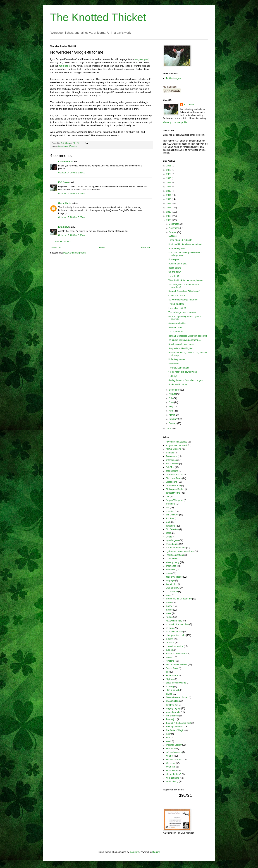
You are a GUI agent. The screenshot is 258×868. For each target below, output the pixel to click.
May (171, 406)
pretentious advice (174, 646)
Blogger (156, 852)
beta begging (172, 471)
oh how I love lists (174, 632)
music (169, 613)
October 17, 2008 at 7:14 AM (72, 193)
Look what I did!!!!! (177, 308)
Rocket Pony (172, 668)
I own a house (172, 559)
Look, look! (174, 276)
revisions (170, 661)
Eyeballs (172, 236)
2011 (169, 208)
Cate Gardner (65, 162)
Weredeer (73, 146)
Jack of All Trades (174, 577)
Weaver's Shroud (174, 760)
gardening (170, 526)
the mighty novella (174, 727)
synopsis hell (172, 705)
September (175, 390)
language (170, 580)
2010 (169, 212)
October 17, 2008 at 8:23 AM (72, 217)
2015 (169, 191)
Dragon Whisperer (174, 500)
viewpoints (171, 749)
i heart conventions (175, 555)
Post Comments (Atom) (74, 253)
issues (169, 573)
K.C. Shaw (64, 182)
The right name (176, 332)
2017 (169, 183)
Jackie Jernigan (173, 78)
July (171, 398)
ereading (170, 511)
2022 (169, 170)
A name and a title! (177, 323)
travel (168, 741)
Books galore (175, 268)
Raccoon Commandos (176, 654)
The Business (172, 716)
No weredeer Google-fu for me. (183, 300)
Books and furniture (178, 384)
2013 (169, 199)
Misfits (169, 602)
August (173, 394)
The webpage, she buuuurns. (182, 312)
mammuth (134, 852)
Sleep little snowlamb (176, 683)
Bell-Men (170, 467)
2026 (169, 166)
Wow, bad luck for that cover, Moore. (186, 280)
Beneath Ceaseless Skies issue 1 (184, 291)
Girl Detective (172, 529)
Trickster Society (174, 745)
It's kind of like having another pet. (185, 340)
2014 (169, 195)
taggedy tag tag (173, 708)
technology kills (173, 712)
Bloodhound (171, 482)
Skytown (170, 679)
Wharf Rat (171, 767)
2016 (169, 187)
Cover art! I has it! (177, 296)
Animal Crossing (174, 449)
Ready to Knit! (175, 327)
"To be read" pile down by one (183, 372)
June (172, 402)
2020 (169, 174)
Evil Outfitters (172, 515)
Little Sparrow (172, 588)
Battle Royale (172, 464)
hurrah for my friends (176, 548)
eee (168, 508)
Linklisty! (173, 376)
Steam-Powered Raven (177, 697)
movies (169, 610)
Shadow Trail (172, 676)
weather (170, 756)
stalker (169, 694)
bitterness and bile (174, 475)
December (174, 224)
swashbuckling (173, 701)
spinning (170, 687)
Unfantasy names (177, 359)
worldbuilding (172, 781)
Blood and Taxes (174, 478)
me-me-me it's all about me (179, 599)
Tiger (168, 734)
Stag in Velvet (172, 690)
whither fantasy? (174, 774)
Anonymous (171, 456)
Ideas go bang (173, 562)
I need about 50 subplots (180, 240)
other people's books (176, 635)
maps (168, 595)
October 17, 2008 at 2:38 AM (72, 173)
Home (102, 248)
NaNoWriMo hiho (174, 621)
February (174, 419)
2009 (169, 216)
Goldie (169, 537)
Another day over (177, 248)
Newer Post (57, 248)
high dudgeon (172, 540)
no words (170, 628)
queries (169, 650)
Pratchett (170, 643)
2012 (169, 204)
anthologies (171, 460)
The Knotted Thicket (98, 17)
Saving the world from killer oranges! (186, 380)
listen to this (171, 584)
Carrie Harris (65, 203)
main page (64, 66)
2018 (169, 178)
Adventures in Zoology (176, 442)
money (169, 606)
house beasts (172, 544)
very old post (142, 59)
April (171, 411)
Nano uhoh (174, 364)
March (172, 415)
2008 (169, 220)
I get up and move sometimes (180, 551)
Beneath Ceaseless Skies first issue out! (188, 336)
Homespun (174, 259)
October (173, 232)
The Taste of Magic (175, 730)
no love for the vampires (177, 624)
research (170, 657)
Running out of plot (177, 264)
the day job (171, 719)
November (174, 228)
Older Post (146, 248)
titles (168, 738)
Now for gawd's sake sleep (181, 344)
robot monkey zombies (177, 664)
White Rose (171, 771)
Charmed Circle (173, 486)
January (173, 423)
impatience (63, 146)
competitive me (173, 493)
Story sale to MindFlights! (181, 348)
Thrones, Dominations (179, 368)
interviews (170, 570)
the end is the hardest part (178, 723)
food (168, 522)
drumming (170, 504)
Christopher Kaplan (175, 489)
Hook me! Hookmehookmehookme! (185, 244)
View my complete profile (175, 122)
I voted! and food (176, 304)
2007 (169, 429)
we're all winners (174, 752)
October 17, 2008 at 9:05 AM (72, 235)
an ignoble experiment (176, 445)
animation (170, 453)
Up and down (175, 272)
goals (168, 533)
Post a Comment (63, 241)
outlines (169, 639)
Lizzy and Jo (172, 592)
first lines (170, 518)
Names (169, 617)
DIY (168, 497)
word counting (172, 778)
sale (168, 672)
